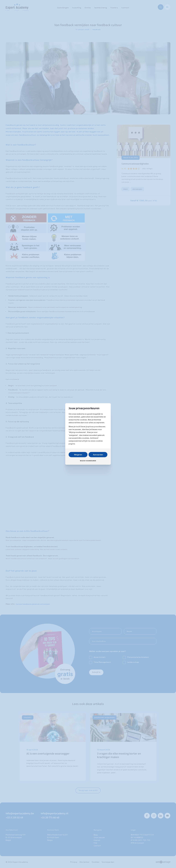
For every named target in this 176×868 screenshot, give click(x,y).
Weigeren (78, 455)
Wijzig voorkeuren (88, 461)
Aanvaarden (98, 455)
